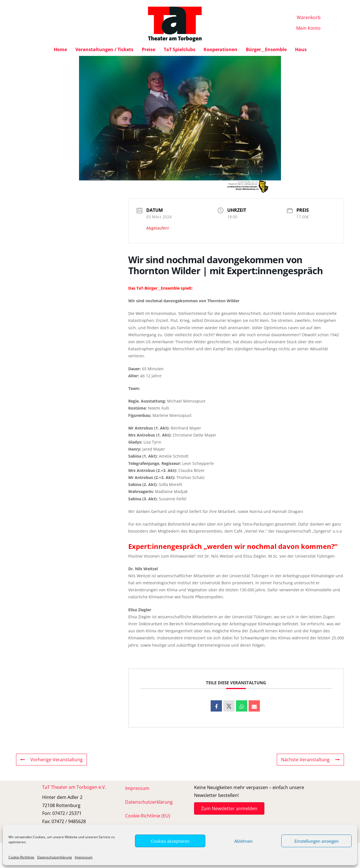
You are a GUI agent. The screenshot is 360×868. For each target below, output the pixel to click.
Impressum (84, 857)
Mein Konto (308, 28)
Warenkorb (309, 17)
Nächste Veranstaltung (310, 760)
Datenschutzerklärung (55, 857)
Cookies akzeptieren (170, 841)
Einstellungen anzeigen (317, 841)
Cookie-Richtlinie (21, 857)
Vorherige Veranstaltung (51, 760)
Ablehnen (243, 841)
